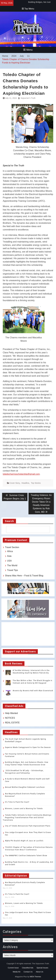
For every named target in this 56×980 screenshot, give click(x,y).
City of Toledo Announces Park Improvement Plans (28, 826)
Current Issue (13, 968)
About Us (40, 972)
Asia (9, 556)
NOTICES (10, 718)
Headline (25, 483)
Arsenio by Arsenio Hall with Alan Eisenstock (33, 691)
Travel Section (12, 547)
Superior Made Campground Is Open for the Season (28, 747)
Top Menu (28, 9)
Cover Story (15, 483)
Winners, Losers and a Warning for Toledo (24, 809)
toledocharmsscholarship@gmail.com (21, 474)
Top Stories (36, 483)
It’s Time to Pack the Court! (17, 802)
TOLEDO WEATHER (28, 634)
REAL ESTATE (12, 723)
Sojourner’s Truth (28, 98)
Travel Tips (13, 570)
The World (12, 565)
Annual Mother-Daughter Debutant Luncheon (25, 787)
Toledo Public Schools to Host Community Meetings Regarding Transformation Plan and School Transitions (27, 818)
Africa (10, 551)
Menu (28, 50)
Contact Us (28, 972)
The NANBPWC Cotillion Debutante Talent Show (26, 856)
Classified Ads (28, 968)
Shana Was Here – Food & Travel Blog (24, 576)
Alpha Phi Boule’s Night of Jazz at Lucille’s (24, 841)
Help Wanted (11, 713)
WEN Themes (35, 977)
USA (9, 561)
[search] (25, 529)
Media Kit (17, 972)
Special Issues (42, 968)
